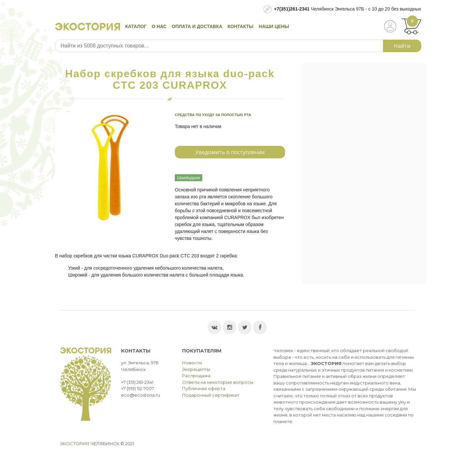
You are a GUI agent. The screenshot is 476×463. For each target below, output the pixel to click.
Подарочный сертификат (211, 395)
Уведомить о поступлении (230, 152)
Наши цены (274, 26)
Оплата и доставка (197, 26)
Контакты (240, 26)
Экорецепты (196, 369)
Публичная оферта (204, 388)
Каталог (136, 26)
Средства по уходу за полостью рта (213, 115)
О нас (159, 26)
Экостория (75, 444)
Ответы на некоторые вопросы (218, 382)
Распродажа (196, 376)
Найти (402, 46)
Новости (192, 363)
